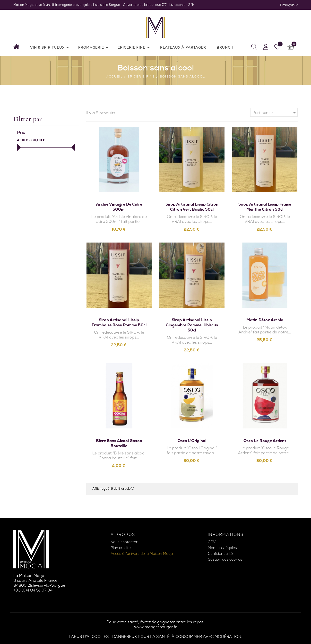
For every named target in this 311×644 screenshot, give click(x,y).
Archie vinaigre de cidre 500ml (119, 207)
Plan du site (121, 548)
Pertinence (275, 113)
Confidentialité (220, 554)
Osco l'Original (192, 441)
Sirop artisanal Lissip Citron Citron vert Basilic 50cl (192, 207)
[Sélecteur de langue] (289, 5)
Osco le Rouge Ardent (265, 441)
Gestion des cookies (225, 559)
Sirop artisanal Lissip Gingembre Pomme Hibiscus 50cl (192, 325)
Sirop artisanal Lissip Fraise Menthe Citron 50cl (265, 207)
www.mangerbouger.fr (155, 627)
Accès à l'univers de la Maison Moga (142, 554)
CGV (212, 542)
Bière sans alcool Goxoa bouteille (119, 443)
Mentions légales (222, 548)
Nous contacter (124, 542)
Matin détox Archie (265, 320)
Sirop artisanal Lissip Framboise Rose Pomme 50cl (119, 322)
